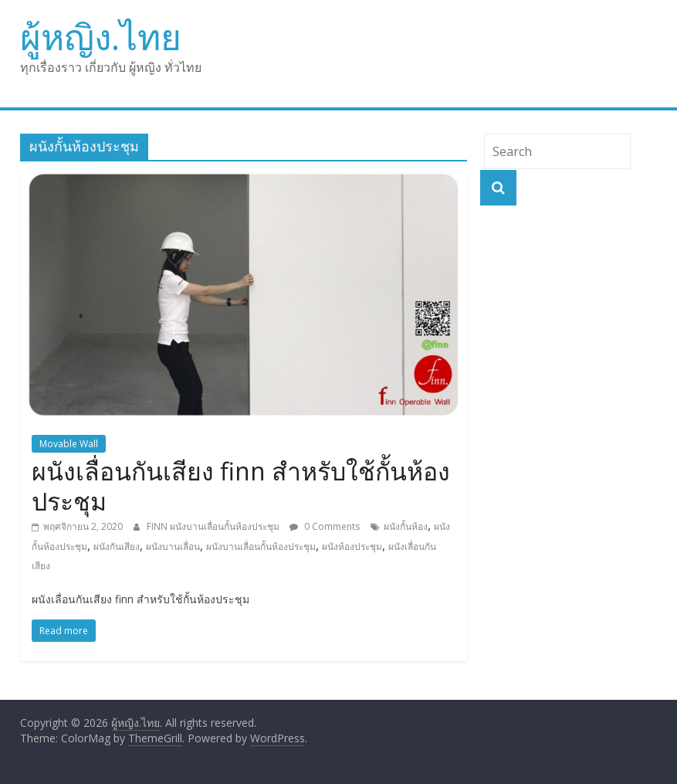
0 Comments (325, 526)
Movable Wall (69, 444)
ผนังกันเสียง (117, 546)
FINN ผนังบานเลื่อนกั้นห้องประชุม (214, 526)
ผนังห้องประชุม (352, 546)
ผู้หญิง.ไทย (101, 36)
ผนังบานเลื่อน (173, 546)
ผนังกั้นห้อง (406, 526)
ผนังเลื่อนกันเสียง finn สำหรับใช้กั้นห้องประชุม (241, 485)
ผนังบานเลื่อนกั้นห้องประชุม (261, 546)
